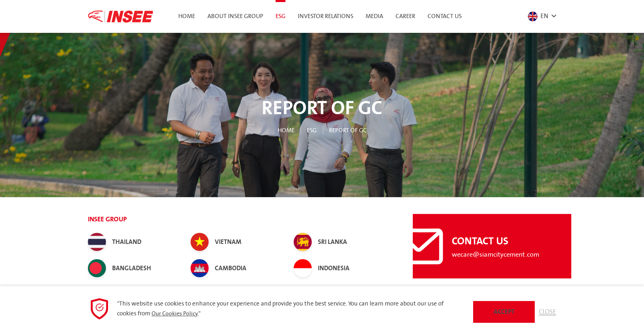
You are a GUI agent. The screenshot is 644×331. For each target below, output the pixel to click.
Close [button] (547, 311)
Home (187, 16)
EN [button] (537, 16)
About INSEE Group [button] (235, 16)
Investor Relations (325, 16)
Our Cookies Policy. (176, 313)
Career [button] (405, 16)
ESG (310, 130)
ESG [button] (281, 16)
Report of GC (349, 130)
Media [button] (374, 16)
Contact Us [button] (445, 16)
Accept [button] (503, 311)
